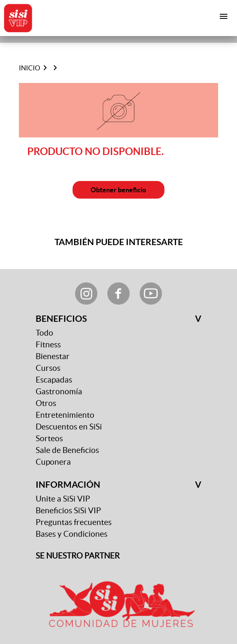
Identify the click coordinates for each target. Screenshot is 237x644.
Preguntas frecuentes (74, 522)
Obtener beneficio (118, 190)
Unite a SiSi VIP (63, 499)
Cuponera (53, 462)
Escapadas (54, 380)
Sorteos (49, 438)
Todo (44, 333)
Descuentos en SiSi (69, 427)
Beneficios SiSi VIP (68, 511)
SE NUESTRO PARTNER (78, 556)
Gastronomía (59, 392)
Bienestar (53, 356)
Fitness (48, 345)
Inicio (30, 68)
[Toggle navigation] (224, 16)
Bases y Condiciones (72, 534)
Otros (46, 403)
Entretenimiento (65, 415)
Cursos (48, 368)
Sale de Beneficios (67, 450)
